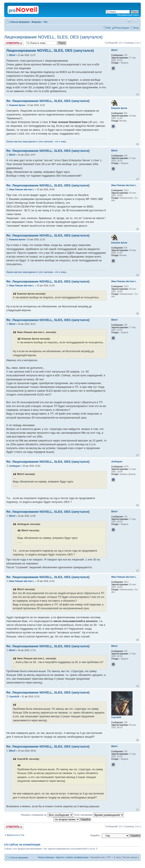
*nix (45, 22)
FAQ (108, 28)
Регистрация (122, 28)
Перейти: (95, 835)
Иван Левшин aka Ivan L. (22, 190)
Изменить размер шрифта (136, 21)
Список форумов (20, 22)
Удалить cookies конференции (72, 857)
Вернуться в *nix (16, 835)
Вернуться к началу (138, 94)
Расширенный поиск (128, 15)
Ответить (14, 43)
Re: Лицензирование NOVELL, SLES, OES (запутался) (48, 101)
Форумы (36, 22)
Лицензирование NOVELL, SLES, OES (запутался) (53, 37)
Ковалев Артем (17, 105)
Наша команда (46, 857)
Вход (136, 28)
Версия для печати (129, 21)
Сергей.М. (14, 697)
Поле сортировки (99, 815)
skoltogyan (15, 466)
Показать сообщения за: (47, 815)
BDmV (12, 55)
